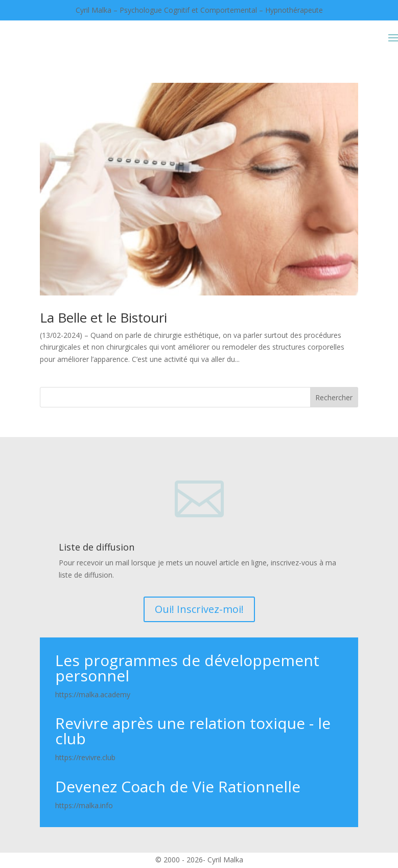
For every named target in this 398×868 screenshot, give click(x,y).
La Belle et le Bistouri (103, 317)
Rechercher (334, 397)
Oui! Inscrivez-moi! (199, 609)
